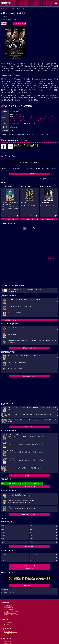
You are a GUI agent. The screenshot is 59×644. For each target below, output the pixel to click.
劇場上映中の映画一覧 (29, 348)
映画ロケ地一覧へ (29, 568)
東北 (31, 532)
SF (2, 558)
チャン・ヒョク (36, 116)
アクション (4, 554)
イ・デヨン (47, 118)
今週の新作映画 (9, 608)
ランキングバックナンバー (12, 634)
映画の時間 (4, 9)
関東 (31, 526)
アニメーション (34, 554)
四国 (31, 539)
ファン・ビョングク (23, 120)
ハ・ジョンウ (18, 116)
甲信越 (3, 536)
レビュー (16, 23)
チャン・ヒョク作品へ (48, 219)
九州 (3, 542)
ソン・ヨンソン (19, 115)
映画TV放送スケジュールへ (29, 514)
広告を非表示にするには (50, 258)
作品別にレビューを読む (11, 615)
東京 (3, 526)
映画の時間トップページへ (8, 593)
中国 (3, 539)
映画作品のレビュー (10, 613)
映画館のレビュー (9, 624)
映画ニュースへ (29, 427)
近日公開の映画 (9, 609)
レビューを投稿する (29, 174)
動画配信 (23, 23)
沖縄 (31, 542)
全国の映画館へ (29, 547)
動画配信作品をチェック (29, 376)
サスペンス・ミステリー (7, 19)
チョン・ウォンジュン (28, 118)
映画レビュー (29, 475)
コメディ (4, 561)
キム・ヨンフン (34, 120)
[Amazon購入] (15, 59)
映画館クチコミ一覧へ (29, 565)
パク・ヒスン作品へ (29, 219)
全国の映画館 (8, 622)
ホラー (32, 561)
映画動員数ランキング (11, 632)
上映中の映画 (8, 606)
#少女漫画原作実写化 (36, 483)
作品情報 (12, 9)
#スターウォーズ (6, 483)
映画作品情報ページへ (7, 590)
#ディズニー (25, 483)
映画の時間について (29, 585)
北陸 (31, 536)
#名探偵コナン (16, 483)
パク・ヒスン (27, 116)
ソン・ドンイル (46, 116)
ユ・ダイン (18, 118)
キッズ (32, 558)
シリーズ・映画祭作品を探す (29, 486)
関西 (3, 529)
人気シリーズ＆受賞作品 (11, 611)
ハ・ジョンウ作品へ (10, 219)
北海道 (3, 532)
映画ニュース (8, 641)
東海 (31, 529)
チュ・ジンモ (39, 118)
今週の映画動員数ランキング (9, 320)
